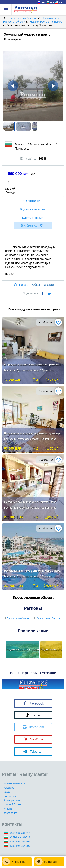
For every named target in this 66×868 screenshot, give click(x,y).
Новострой (10, 796)
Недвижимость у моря (23, 649)
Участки (8, 809)
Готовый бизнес (12, 804)
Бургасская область (16, 618)
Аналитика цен (33, 201)
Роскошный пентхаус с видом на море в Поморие (34, 571)
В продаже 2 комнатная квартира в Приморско (33, 365)
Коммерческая (12, 800)
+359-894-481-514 (20, 837)
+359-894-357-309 (20, 846)
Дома (7, 792)
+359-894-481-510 (20, 833)
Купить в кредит (33, 218)
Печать (24, 285)
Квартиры (9, 788)
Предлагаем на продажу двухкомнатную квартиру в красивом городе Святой (34, 433)
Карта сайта (10, 813)
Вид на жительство (33, 209)
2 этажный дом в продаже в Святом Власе (30, 502)
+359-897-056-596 (20, 842)
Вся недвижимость (14, 783)
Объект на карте (43, 285)
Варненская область (46, 618)
